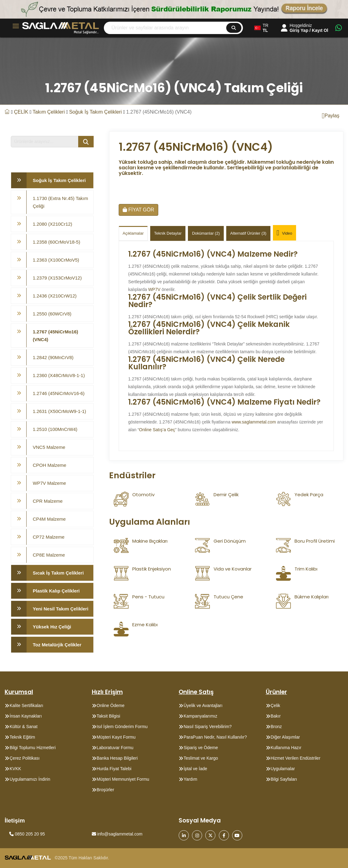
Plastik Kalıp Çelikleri (56, 591)
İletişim (15, 820)
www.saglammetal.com (254, 422)
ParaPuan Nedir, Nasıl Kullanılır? (215, 737)
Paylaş (331, 116)
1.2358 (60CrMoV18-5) (56, 242)
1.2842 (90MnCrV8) (53, 357)
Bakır (276, 716)
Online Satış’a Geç (157, 430)
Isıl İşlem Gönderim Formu (122, 727)
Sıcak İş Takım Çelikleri (58, 573)
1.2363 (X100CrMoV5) (56, 260)
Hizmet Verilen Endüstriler (296, 758)
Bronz (276, 727)
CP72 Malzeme (49, 537)
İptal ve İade (195, 769)
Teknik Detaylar (168, 233)
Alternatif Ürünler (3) (248, 233)
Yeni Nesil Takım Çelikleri (61, 609)
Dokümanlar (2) (206, 233)
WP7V (154, 289)
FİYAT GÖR (138, 210)
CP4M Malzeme (49, 519)
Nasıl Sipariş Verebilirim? (208, 727)
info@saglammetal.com (117, 834)
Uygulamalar (283, 769)
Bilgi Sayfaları (284, 779)
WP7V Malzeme (49, 483)
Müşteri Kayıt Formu (116, 737)
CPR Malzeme (48, 501)
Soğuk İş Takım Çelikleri (95, 112)
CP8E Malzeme (49, 555)
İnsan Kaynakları (26, 716)
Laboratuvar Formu (115, 748)
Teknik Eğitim (22, 737)
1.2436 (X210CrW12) (55, 296)
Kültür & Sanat (23, 727)
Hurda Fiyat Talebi (114, 769)
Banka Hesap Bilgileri (117, 758)
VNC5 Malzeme (49, 447)
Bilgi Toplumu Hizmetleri (33, 748)
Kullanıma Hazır (286, 748)
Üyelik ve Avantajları (203, 705)
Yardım (190, 779)
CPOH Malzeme (49, 465)
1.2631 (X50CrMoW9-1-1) (59, 411)
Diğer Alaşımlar (285, 737)
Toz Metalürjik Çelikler (57, 645)
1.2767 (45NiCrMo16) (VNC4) (55, 336)
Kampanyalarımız (200, 716)
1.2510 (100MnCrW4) (55, 429)
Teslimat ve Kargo (201, 758)
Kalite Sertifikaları (26, 705)
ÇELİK (21, 112)
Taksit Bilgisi (108, 716)
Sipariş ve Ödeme (201, 748)
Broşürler (106, 790)
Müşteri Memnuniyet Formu (123, 779)
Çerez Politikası (25, 758)
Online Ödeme (111, 705)
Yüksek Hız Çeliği (52, 627)
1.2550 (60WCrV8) (52, 314)
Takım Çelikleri (49, 112)
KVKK (15, 769)
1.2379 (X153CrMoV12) (57, 278)
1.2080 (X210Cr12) (53, 224)
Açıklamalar (133, 233)
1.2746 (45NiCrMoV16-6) (59, 393)
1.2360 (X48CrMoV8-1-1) (59, 375)
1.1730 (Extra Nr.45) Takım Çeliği (60, 202)
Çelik (276, 705)
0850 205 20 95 (27, 834)
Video (284, 233)
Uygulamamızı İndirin (30, 779)
